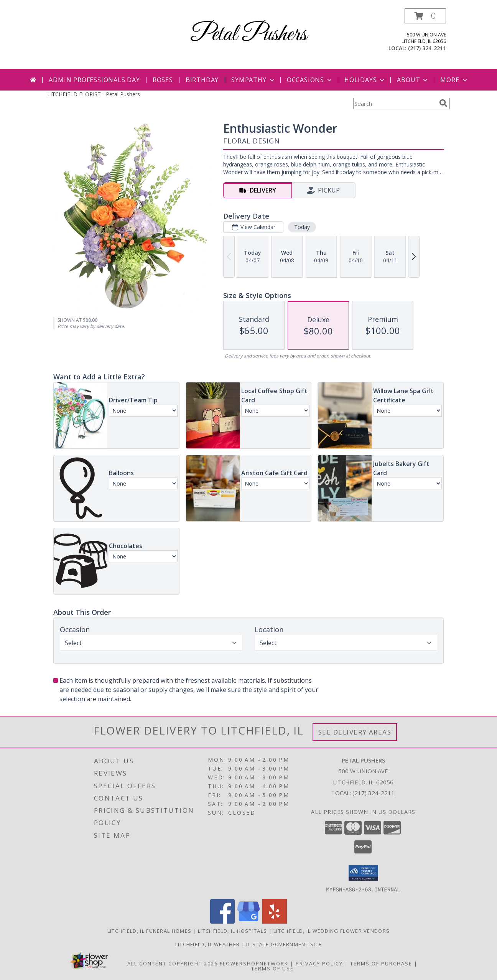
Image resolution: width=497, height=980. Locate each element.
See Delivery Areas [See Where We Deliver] (355, 732)
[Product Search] (395, 104)
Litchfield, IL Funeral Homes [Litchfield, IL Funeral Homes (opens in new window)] (149, 931)
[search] (443, 103)
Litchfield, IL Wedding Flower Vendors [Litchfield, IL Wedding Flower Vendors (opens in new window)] (332, 931)
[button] (425, 16)
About (413, 80)
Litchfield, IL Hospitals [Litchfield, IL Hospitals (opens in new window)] (232, 931)
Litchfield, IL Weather (208, 944)
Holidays (365, 80)
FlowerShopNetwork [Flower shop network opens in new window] (254, 963)
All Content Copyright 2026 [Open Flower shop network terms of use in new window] (173, 963)
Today (302, 227)
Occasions (310, 80)
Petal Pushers (248, 35)
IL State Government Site (284, 944)
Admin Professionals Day (94, 80)
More (454, 80)
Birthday (202, 80)
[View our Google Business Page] (248, 921)
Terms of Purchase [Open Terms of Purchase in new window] (381, 963)
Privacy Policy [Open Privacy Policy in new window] (319, 963)
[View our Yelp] (275, 921)
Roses (163, 80)
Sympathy (253, 80)
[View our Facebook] (222, 921)
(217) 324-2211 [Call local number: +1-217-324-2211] (427, 48)
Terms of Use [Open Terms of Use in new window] (272, 968)
